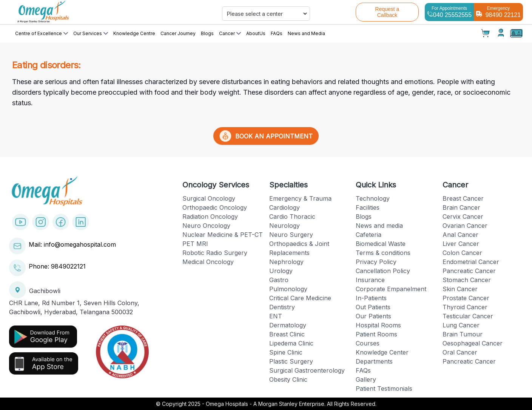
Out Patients (373, 307)
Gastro (279, 280)
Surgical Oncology (209, 198)
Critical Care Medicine (300, 298)
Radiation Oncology (210, 217)
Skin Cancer (460, 289)
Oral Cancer (460, 352)
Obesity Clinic (288, 379)
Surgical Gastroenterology (307, 370)
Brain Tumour (463, 334)
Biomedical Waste (381, 244)
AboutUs (256, 33)
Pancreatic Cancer (469, 271)
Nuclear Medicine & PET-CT (223, 235)
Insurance (370, 280)
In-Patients (371, 298)
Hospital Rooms (378, 325)
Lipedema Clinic (291, 343)
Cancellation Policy (383, 271)
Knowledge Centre (134, 33)
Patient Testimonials (384, 389)
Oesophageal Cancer (473, 343)
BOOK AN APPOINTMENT (266, 136)
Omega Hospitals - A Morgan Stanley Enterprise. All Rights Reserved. (291, 404)
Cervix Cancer (463, 217)
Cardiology (285, 207)
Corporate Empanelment (391, 289)
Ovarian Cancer (465, 226)
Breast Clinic (287, 334)
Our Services (91, 33)
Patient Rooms (376, 334)
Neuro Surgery (291, 235)
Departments (374, 361)
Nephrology (286, 262)
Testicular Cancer (468, 316)
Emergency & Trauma (300, 198)
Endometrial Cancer (471, 262)
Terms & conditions (383, 253)
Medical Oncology (208, 262)
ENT (276, 316)
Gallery (366, 379)
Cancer (230, 33)
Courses (368, 343)
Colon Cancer (462, 253)
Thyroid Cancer (465, 307)
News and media (379, 226)
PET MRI (195, 244)
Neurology (285, 226)
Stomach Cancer (467, 280)
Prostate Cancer (466, 298)
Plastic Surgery (291, 361)
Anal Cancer (460, 235)
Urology (281, 271)
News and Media (306, 33)
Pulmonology (288, 289)
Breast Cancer (463, 198)
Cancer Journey (178, 33)
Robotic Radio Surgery (215, 253)
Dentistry (282, 307)
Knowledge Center (382, 352)
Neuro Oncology (206, 226)
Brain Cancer (461, 207)
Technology (373, 198)
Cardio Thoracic (292, 217)
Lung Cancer (461, 325)
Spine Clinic (286, 352)
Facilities (368, 207)
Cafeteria (369, 235)
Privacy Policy (376, 262)
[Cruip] (93, 12)
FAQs (277, 33)
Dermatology (288, 325)
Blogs (207, 33)
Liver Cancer (461, 244)
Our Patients (373, 316)
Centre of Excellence (42, 33)
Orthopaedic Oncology (215, 207)
